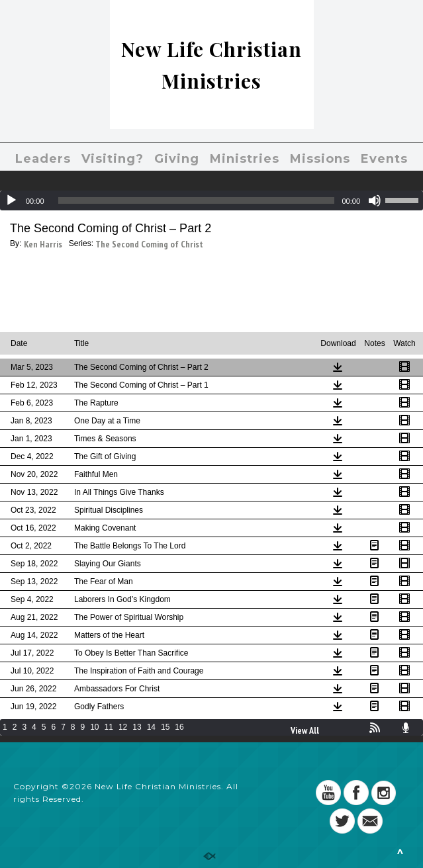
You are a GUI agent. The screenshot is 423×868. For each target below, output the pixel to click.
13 (137, 727)
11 (109, 727)
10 (94, 727)
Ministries (245, 159)
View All (305, 730)
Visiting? (113, 159)
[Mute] (375, 200)
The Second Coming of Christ (149, 244)
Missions (320, 159)
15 (165, 727)
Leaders (43, 159)
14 (151, 727)
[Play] (11, 200)
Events (384, 159)
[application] (211, 200)
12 (123, 727)
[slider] (197, 200)
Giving (177, 159)
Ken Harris (43, 244)
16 (179, 727)
